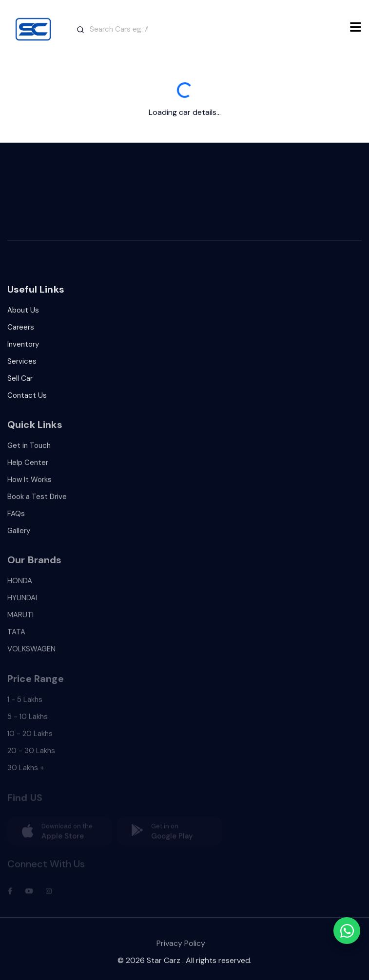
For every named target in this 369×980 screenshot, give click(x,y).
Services (22, 364)
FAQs (16, 518)
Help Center (28, 466)
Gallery (19, 535)
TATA (16, 636)
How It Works (29, 483)
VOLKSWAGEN (31, 653)
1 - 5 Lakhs (25, 703)
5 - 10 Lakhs (28, 721)
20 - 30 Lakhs (31, 755)
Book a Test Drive (37, 500)
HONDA (20, 585)
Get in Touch (29, 449)
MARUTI (20, 619)
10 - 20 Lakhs (30, 738)
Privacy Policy (181, 948)
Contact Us (27, 398)
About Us (23, 313)
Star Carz (164, 963)
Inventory (23, 347)
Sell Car (20, 381)
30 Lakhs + (26, 772)
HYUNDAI (22, 602)
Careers (21, 330)
